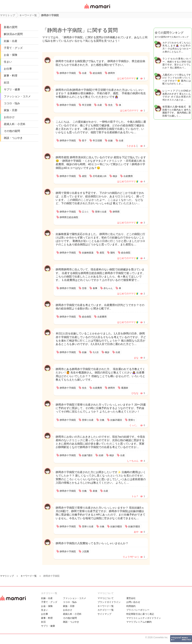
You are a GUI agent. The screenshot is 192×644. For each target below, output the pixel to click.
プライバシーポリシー (138, 610)
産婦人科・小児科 (15, 124)
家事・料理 (11, 76)
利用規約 (131, 606)
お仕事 (8, 69)
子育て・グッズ (13, 48)
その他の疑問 (12, 131)
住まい (8, 62)
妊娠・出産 (11, 41)
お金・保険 (11, 55)
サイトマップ (104, 614)
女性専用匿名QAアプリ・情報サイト (97, 9)
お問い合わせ (133, 602)
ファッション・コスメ (17, 96)
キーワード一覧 (106, 606)
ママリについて (106, 598)
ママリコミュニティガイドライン (144, 618)
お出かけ (9, 117)
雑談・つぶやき (13, 138)
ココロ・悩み (12, 103)
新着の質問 (11, 27)
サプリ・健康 (12, 89)
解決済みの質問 (13, 34)
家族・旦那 (11, 110)
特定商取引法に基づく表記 (140, 614)
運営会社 (131, 598)
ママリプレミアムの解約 (139, 622)
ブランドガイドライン (109, 602)
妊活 (7, 82)
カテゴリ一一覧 (106, 610)
